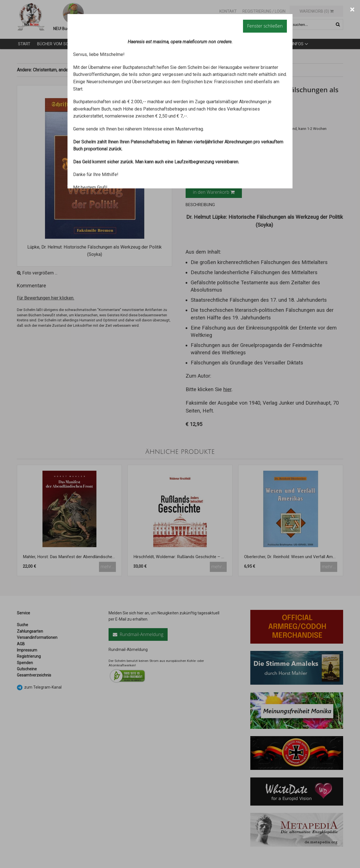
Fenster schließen (265, 26)
